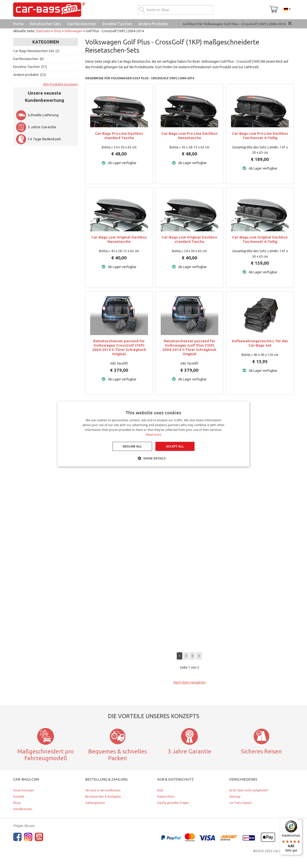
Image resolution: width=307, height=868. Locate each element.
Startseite (43, 31)
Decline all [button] (132, 446)
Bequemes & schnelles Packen (118, 755)
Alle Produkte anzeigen (60, 84)
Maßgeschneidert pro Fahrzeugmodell (46, 755)
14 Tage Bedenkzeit (38, 139)
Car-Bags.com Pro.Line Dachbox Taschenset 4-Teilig (260, 136)
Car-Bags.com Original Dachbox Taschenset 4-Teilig (260, 239)
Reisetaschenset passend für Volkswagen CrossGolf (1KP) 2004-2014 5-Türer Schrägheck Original (119, 347)
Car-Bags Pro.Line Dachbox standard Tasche (119, 136)
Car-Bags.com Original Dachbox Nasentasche (119, 239)
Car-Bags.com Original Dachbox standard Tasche (189, 239)
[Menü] (299, 821)
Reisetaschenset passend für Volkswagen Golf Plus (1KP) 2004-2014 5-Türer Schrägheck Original (189, 347)
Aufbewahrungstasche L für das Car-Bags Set (260, 343)
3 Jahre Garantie (36, 127)
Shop (57, 31)
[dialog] (153, 434)
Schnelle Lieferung (37, 115)
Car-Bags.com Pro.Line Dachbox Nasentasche (189, 136)
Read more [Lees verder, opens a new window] (153, 434)
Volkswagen (73, 31)
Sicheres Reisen (261, 751)
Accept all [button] (175, 446)
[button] (153, 458)
